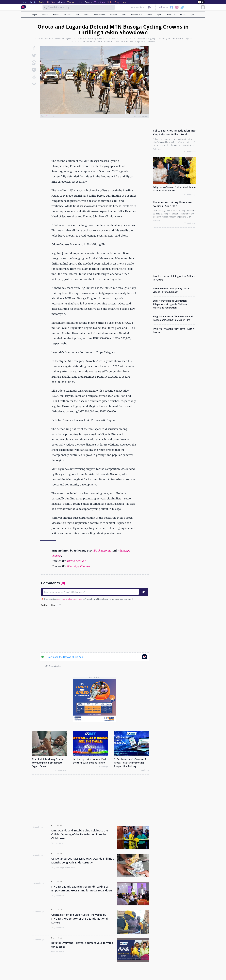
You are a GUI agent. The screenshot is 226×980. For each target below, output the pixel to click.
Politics (56, 14)
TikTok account (102, 551)
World (87, 14)
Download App (138, 7)
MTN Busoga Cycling (53, 666)
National (45, 14)
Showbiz (113, 14)
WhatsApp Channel (78, 566)
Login (35, 14)
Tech (77, 14)
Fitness (183, 14)
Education (171, 14)
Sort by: (45, 605)
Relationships (137, 14)
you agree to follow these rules (70, 599)
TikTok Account (76, 561)
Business (67, 14)
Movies (150, 14)
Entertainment (100, 14)
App (192, 14)
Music (124, 14)
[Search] (45, 7)
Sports (160, 14)
